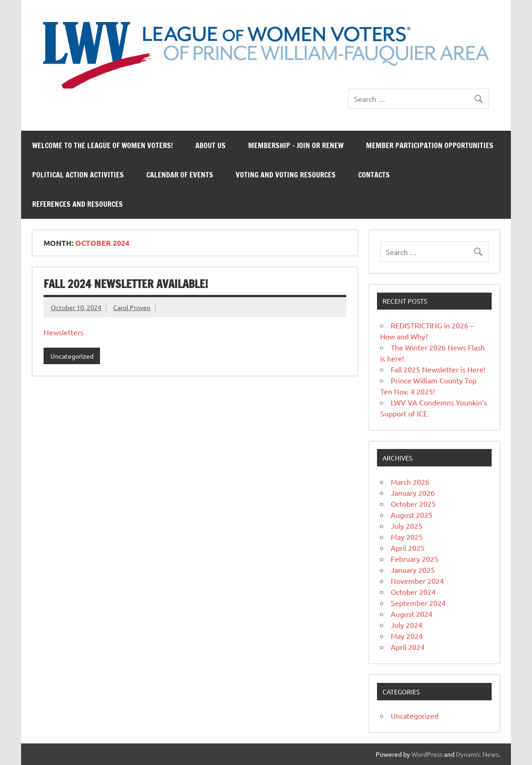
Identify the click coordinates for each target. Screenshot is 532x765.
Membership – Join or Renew (296, 145)
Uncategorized (72, 356)
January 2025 (413, 570)
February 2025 (415, 559)
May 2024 (407, 636)
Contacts (374, 175)
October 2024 (413, 592)
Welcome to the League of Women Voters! (103, 145)
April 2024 (408, 647)
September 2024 (418, 603)
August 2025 (412, 515)
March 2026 (410, 482)
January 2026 (413, 493)
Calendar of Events (180, 175)
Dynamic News (477, 754)
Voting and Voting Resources (286, 175)
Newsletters (64, 332)
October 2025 (413, 504)
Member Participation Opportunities (430, 145)
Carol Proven (132, 307)
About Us (211, 145)
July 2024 (407, 625)
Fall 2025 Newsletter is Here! (438, 369)
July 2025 (407, 526)
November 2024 (417, 581)
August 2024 (412, 614)
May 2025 (407, 537)
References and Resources (78, 204)
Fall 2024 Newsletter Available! (126, 284)
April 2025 (408, 548)
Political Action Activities (78, 175)
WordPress (427, 754)
